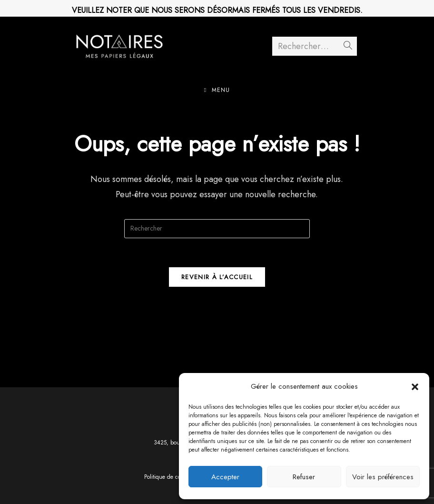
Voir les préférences (383, 477)
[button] (415, 387)
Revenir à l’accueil (217, 277)
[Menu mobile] (217, 90)
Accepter (225, 477)
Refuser (304, 477)
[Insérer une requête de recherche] (217, 229)
